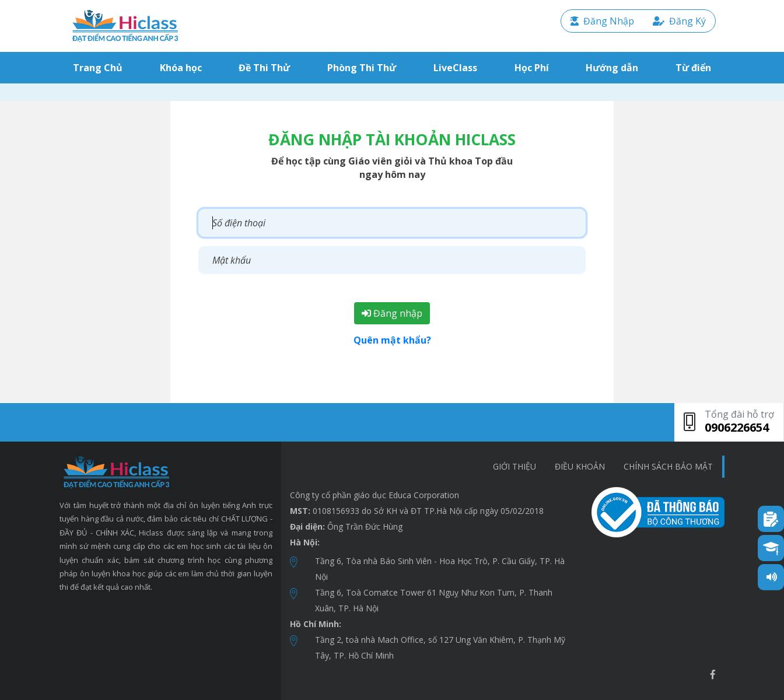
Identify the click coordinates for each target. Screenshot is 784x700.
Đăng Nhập (602, 21)
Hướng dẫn (612, 68)
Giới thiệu (514, 466)
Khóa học (181, 68)
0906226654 (737, 427)
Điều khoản (580, 466)
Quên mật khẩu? (392, 340)
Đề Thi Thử (264, 68)
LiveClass (455, 68)
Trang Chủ (100, 67)
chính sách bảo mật (668, 466)
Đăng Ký (679, 21)
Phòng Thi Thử (362, 68)
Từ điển (693, 68)
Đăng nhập (392, 313)
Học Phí (532, 68)
